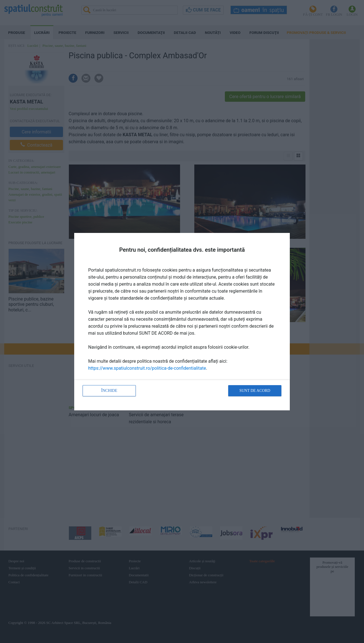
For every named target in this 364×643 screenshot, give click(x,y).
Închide (109, 391)
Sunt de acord (255, 391)
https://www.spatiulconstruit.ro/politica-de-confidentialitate (147, 368)
